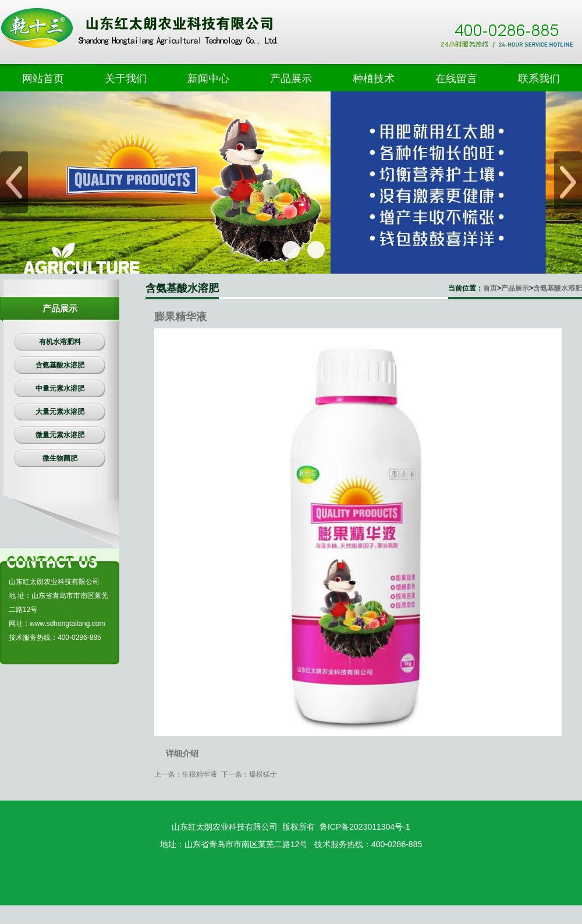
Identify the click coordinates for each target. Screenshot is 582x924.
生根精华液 (200, 774)
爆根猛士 (263, 774)
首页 (490, 288)
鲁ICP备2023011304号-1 (365, 827)
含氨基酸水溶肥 (558, 288)
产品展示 (515, 288)
